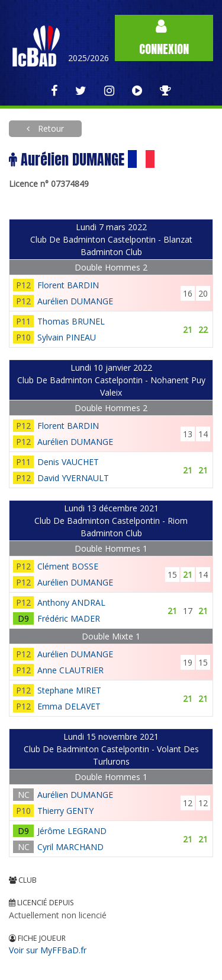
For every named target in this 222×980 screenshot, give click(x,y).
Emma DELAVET (69, 706)
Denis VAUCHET (68, 462)
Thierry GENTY (65, 811)
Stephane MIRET (69, 690)
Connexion (164, 38)
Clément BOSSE (68, 566)
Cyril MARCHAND (70, 847)
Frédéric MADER (69, 618)
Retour (50, 128)
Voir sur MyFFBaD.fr (48, 950)
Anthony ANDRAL (71, 602)
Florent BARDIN (68, 285)
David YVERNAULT (73, 478)
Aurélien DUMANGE (75, 301)
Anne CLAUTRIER (70, 670)
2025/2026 (89, 58)
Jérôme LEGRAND (72, 831)
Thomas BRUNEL (71, 321)
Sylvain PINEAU (67, 337)
